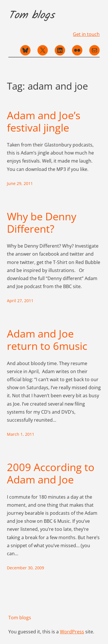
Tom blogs (31, 16)
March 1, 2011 (21, 434)
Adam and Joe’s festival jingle (44, 122)
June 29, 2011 (20, 183)
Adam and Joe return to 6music (47, 340)
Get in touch (86, 34)
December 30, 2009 (25, 568)
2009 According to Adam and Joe (51, 473)
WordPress (72, 632)
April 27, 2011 (20, 301)
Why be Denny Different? (42, 223)
